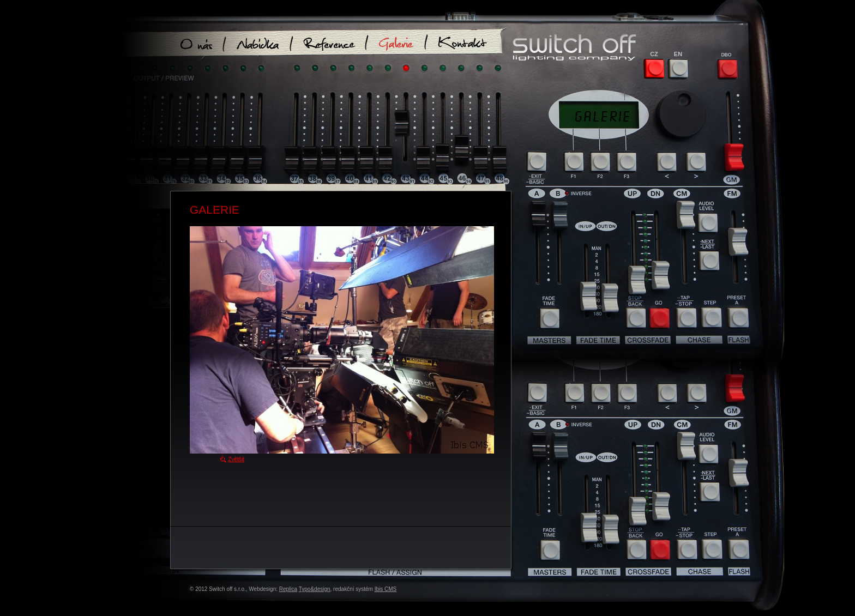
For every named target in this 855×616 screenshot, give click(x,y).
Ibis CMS (386, 589)
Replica (288, 589)
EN (678, 54)
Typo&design (315, 589)
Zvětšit (236, 459)
